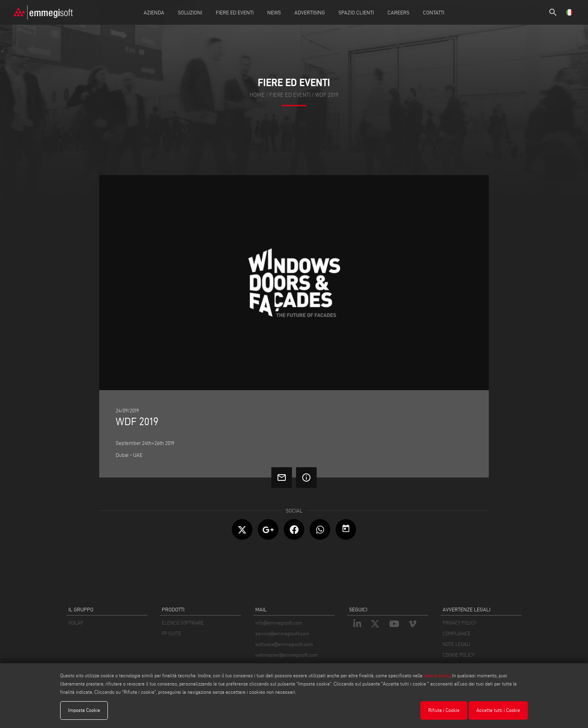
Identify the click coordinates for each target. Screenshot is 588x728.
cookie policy (437, 675)
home (257, 95)
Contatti (434, 12)
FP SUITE (171, 633)
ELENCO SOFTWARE (183, 623)
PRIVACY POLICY (460, 623)
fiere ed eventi (290, 95)
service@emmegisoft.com (282, 633)
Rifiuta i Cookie (444, 710)
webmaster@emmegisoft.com (287, 655)
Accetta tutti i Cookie (498, 710)
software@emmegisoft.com (284, 644)
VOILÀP (76, 623)
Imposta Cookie (84, 710)
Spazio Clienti (356, 12)
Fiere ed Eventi (235, 12)
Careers (398, 12)
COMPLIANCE (457, 633)
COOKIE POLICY (458, 655)
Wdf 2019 (327, 95)
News (274, 12)
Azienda (154, 12)
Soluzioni (190, 12)
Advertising (310, 12)
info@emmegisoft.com (279, 623)
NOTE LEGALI (456, 644)
